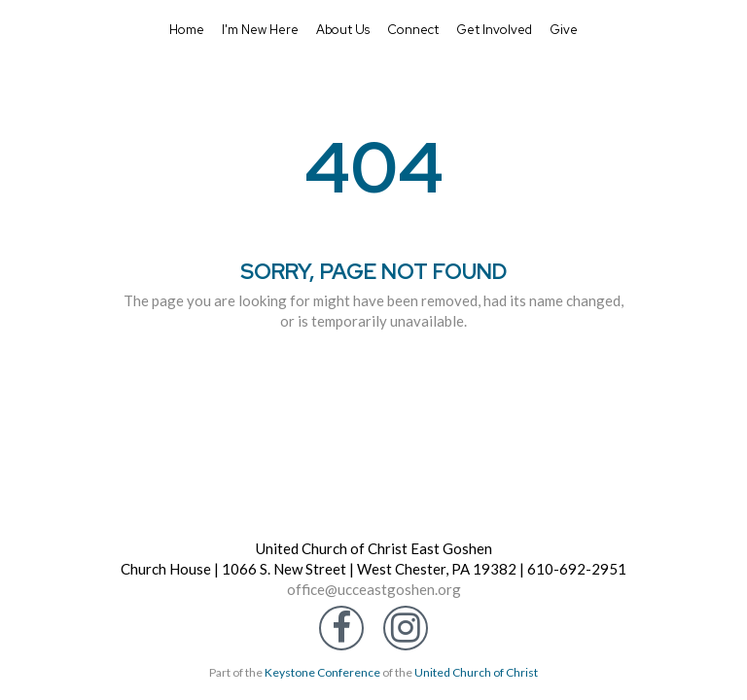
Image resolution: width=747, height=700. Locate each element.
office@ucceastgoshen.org (374, 589)
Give (564, 30)
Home (187, 30)
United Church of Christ (476, 672)
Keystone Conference (322, 672)
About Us (343, 30)
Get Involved (494, 30)
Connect (413, 30)
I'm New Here (260, 30)
